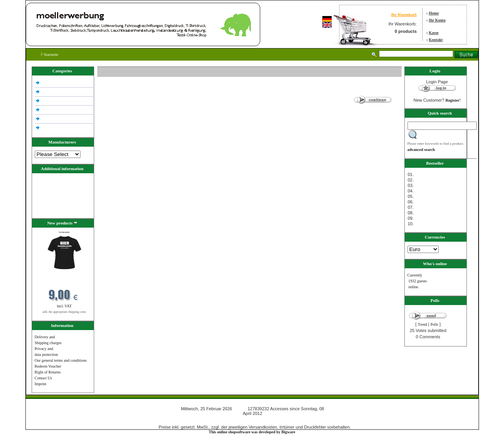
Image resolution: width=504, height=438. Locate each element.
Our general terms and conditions (61, 360)
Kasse (434, 33)
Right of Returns (48, 372)
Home (434, 13)
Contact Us (44, 378)
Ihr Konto (437, 20)
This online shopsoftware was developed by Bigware (252, 432)
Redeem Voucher (48, 366)
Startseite (50, 55)
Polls (434, 324)
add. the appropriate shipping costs (64, 312)
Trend (422, 324)
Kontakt (436, 40)
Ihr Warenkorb (404, 15)
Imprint (41, 384)
